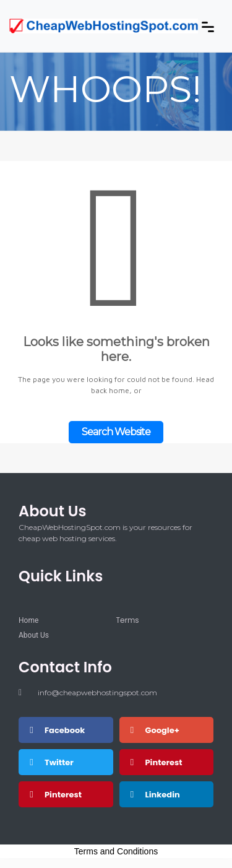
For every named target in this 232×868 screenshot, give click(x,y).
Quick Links (61, 576)
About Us (52, 511)
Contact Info (65, 667)
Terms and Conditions (116, 851)
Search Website (116, 432)
